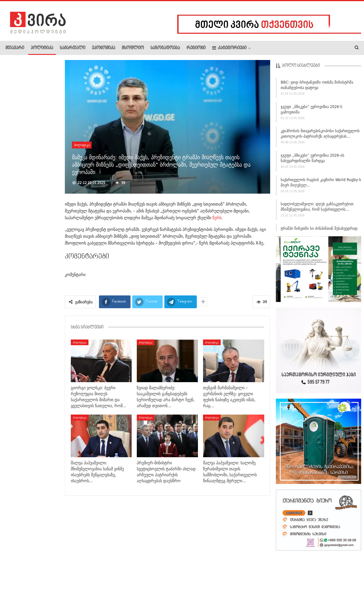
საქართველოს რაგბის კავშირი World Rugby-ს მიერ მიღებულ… (321, 184)
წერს (217, 218)
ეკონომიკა (104, 48)
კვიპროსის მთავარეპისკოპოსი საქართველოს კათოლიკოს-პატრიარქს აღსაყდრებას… (320, 135)
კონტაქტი (66, 568)
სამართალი (73, 48)
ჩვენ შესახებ (15, 568)
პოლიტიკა (42, 48)
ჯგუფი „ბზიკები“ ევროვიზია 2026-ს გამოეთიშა (312, 111)
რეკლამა (42, 568)
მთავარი (15, 48)
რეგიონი (196, 48)
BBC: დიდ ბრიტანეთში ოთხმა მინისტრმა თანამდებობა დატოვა (317, 87)
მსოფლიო (133, 48)
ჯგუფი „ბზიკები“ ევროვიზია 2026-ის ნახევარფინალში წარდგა (313, 160)
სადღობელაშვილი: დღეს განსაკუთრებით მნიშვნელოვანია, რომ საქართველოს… (317, 209)
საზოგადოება (165, 48)
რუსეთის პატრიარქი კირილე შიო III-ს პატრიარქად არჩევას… (31, 397)
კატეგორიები (229, 48)
